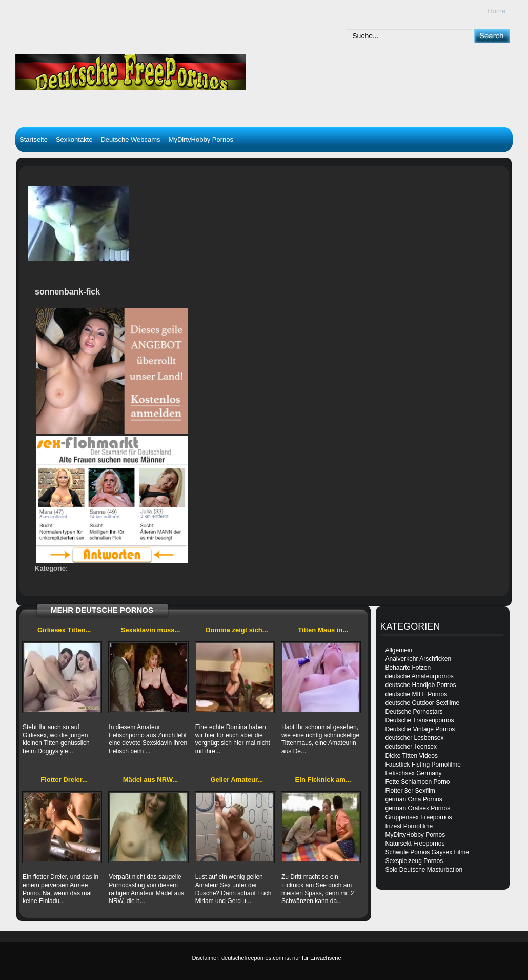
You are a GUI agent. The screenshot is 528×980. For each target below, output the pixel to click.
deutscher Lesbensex (414, 738)
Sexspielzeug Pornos (414, 861)
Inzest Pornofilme (409, 826)
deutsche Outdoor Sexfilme (422, 703)
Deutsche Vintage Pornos (420, 729)
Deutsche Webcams (130, 139)
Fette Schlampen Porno (417, 782)
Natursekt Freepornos (415, 844)
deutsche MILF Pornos (416, 694)
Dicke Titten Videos (411, 756)
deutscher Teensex (411, 747)
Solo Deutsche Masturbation (424, 870)
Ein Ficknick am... (323, 780)
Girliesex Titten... (64, 630)
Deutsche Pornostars (414, 712)
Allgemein (399, 650)
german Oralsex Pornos (418, 808)
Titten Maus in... (323, 630)
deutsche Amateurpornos (419, 676)
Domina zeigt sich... (237, 630)
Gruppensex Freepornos (418, 817)
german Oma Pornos (413, 799)
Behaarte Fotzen (408, 668)
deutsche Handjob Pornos (420, 685)
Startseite (34, 139)
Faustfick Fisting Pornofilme (423, 765)
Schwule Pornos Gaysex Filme (427, 852)
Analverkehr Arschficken (418, 659)
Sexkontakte (74, 139)
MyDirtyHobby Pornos (201, 139)
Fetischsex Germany (413, 773)
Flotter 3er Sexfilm (410, 791)
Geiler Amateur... (237, 780)
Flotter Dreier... (64, 780)
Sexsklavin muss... (151, 630)
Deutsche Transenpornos (419, 720)
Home (496, 11)
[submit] (492, 36)
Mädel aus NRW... (150, 780)
